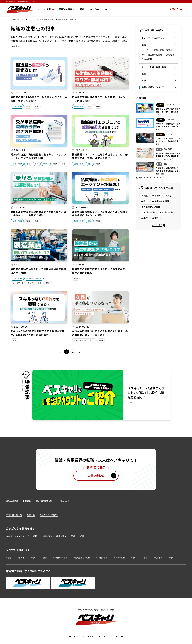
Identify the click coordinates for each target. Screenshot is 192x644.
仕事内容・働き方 (34, 278)
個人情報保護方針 (44, 501)
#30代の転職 (119, 558)
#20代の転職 (102, 558)
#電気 (171, 558)
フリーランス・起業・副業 (54, 536)
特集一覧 (31, 515)
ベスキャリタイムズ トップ (22, 19)
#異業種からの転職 (82, 558)
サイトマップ (63, 501)
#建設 (145, 558)
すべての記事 (42, 19)
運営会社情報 (12, 501)
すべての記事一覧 (14, 515)
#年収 (133, 558)
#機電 (9, 558)
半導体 (46, 164)
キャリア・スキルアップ (23, 283)
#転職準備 (158, 558)
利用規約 (27, 501)
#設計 (44, 558)
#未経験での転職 (60, 558)
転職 (52, 19)
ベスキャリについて (49, 515)
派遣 (73, 536)
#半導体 (21, 558)
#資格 (33, 558)
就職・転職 (17, 106)
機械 (28, 164)
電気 (37, 164)
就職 (37, 106)
